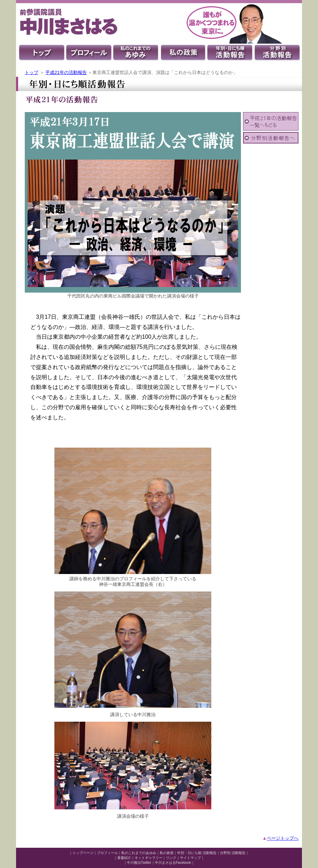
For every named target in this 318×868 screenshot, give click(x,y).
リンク (171, 858)
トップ (32, 72)
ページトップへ (283, 838)
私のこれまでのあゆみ (139, 853)
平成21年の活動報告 (66, 72)
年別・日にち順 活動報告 (197, 853)
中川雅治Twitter (139, 863)
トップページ (83, 853)
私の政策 (167, 853)
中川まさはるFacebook (173, 863)
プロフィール (107, 853)
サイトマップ (190, 858)
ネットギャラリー (149, 858)
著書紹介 (124, 858)
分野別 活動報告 (233, 853)
